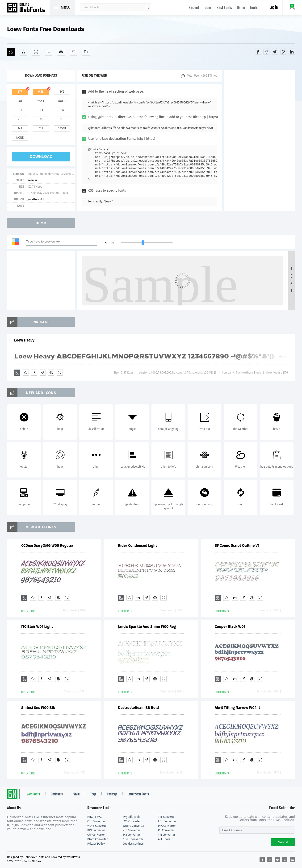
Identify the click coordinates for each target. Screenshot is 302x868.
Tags (93, 794)
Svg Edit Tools (132, 817)
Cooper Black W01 (230, 627)
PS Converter (166, 830)
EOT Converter (167, 821)
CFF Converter (96, 835)
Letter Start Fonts (138, 794)
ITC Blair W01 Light (37, 627)
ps (41, 119)
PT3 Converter (132, 830)
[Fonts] (86, 52)
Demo (241, 8)
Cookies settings (133, 844)
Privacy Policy (96, 844)
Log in (274, 8)
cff (62, 119)
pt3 (20, 119)
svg (62, 92)
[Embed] (51, 373)
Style (76, 794)
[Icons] (73, 52)
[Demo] (36, 52)
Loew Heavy (24, 340)
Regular (32, 180)
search (147, 7)
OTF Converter (96, 821)
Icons (208, 8)
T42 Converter (131, 835)
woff (41, 101)
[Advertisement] (260, 140)
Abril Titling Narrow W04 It (237, 708)
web (41, 92)
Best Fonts (224, 8)
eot (20, 101)
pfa (41, 110)
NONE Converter (133, 839)
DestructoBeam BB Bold (138, 708)
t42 (20, 128)
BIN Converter (96, 830)
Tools (254, 8)
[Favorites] (23, 52)
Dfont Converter (97, 839)
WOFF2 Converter (134, 826)
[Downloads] (34, 373)
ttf (20, 92)
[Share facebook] (258, 52)
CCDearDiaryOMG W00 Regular (47, 545)
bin (62, 110)
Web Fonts (33, 794)
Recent (194, 8)
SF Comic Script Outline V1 (237, 545)
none (20, 138)
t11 (41, 128)
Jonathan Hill (36, 199)
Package (112, 794)
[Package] (61, 52)
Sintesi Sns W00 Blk (38, 708)
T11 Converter (167, 835)
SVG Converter (132, 821)
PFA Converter (167, 826)
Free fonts (28, 8)
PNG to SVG (94, 817)
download (41, 157)
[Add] (11, 52)
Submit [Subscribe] (283, 842)
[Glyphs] (48, 52)
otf (20, 110)
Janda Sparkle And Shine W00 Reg (147, 627)
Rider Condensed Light (137, 545)
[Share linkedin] (292, 52)
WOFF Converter (97, 826)
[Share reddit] (266, 52)
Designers (57, 794)
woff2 (62, 101)
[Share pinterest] (283, 52)
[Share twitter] (275, 52)
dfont (62, 128)
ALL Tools (164, 839)
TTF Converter (167, 817)
